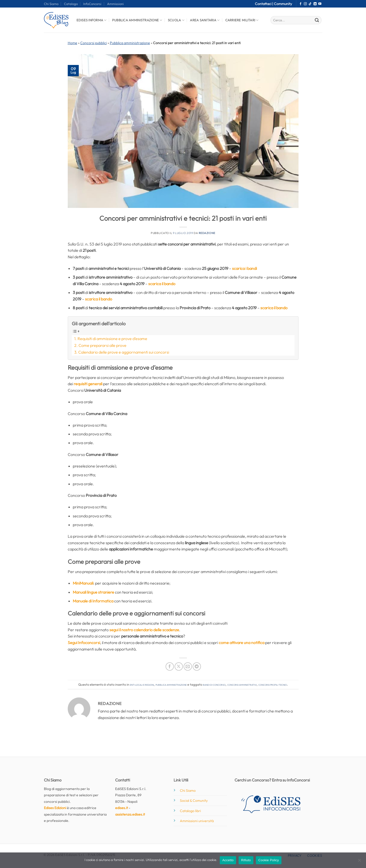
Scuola (176, 20)
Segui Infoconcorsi (84, 643)
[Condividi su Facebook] (170, 666)
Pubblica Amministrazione (137, 20)
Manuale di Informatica (93, 601)
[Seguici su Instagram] (305, 4)
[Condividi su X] (179, 666)
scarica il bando (162, 284)
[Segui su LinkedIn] (315, 4)
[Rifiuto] (359, 862)
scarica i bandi (244, 268)
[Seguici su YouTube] (320, 4)
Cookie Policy (269, 860)
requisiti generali (88, 384)
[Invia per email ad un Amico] (188, 666)
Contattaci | (264, 4)
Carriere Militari (242, 20)
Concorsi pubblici (94, 43)
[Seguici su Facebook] (301, 4)
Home (72, 43)
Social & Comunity (194, 801)
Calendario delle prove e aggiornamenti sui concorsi (124, 352)
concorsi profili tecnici (273, 684)
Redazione (207, 233)
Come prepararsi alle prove (102, 345)
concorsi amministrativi (242, 684)
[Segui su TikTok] (310, 4)
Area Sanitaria (205, 20)
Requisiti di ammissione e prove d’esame (112, 339)
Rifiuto (246, 860)
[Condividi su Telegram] (197, 666)
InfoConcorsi (92, 4)
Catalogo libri (190, 811)
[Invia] (317, 20)
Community (283, 4)
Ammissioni (115, 4)
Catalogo (71, 4)
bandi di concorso (214, 684)
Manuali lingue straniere (93, 592)
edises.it (122, 808)
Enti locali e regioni (142, 684)
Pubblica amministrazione (130, 43)
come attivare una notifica (242, 643)
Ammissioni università (197, 821)
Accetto (228, 860)
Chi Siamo (51, 4)
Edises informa (92, 20)
